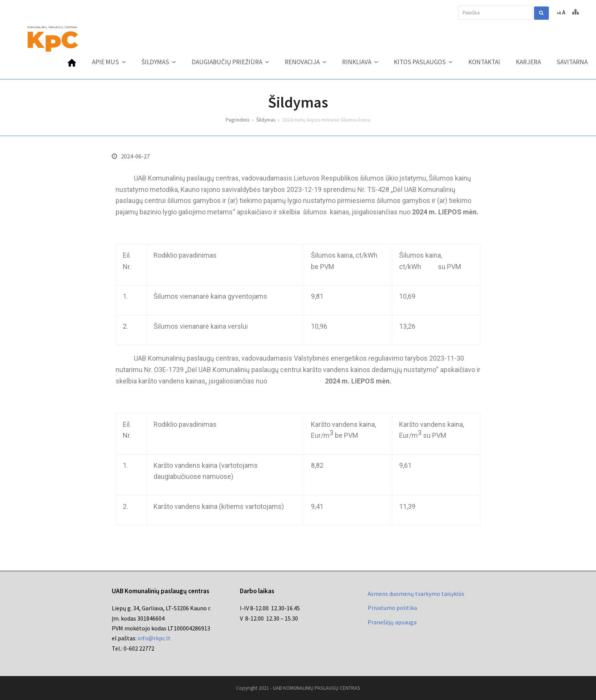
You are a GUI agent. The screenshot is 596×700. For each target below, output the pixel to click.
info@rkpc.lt (154, 638)
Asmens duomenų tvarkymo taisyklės (416, 594)
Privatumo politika (392, 608)
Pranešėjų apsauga (392, 622)
